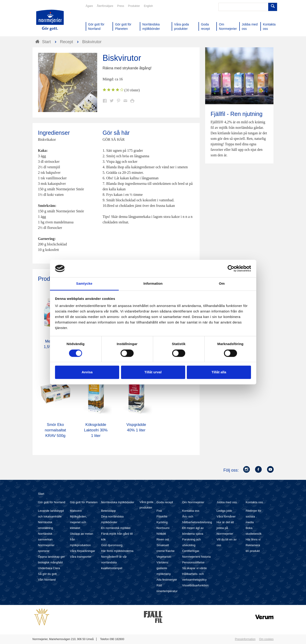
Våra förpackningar (83, 551)
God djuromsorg (112, 545)
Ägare (89, 6)
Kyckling (162, 522)
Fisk (159, 511)
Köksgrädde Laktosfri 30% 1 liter (96, 430)
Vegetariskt (164, 557)
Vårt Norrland (47, 580)
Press (121, 6)
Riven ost (163, 539)
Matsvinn (76, 511)
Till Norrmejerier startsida (50, 20)
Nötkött (161, 534)
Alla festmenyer (167, 580)
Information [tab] (153, 284)
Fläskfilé (162, 516)
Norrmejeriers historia (196, 557)
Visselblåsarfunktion (195, 585)
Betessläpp (108, 511)
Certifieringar (191, 551)
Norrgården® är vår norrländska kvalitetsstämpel (114, 562)
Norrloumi (163, 528)
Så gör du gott (47, 574)
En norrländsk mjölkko (116, 528)
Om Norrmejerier (193, 502)
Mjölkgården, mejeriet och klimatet (78, 522)
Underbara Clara (49, 568)
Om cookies (266, 639)
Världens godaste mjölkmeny (164, 568)
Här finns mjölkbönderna (117, 551)
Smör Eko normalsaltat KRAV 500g (55, 430)
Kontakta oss (191, 511)
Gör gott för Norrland (52, 502)
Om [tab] (222, 284)
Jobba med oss (227, 502)
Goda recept (165, 502)
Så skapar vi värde (195, 568)
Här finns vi (253, 539)
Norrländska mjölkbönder (118, 502)
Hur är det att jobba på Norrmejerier (225, 528)
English (148, 6)
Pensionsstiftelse (193, 562)
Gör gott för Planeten (84, 502)
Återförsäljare (105, 6)
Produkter (134, 6)
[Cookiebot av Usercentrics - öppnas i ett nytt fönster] (231, 268)
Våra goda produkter (146, 505)
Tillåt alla (219, 372)
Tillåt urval (153, 372)
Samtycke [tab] (84, 284)
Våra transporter (81, 557)
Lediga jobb (224, 511)
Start (41, 494)
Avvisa (87, 372)
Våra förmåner (226, 516)
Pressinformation (245, 639)
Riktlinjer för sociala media (254, 516)
